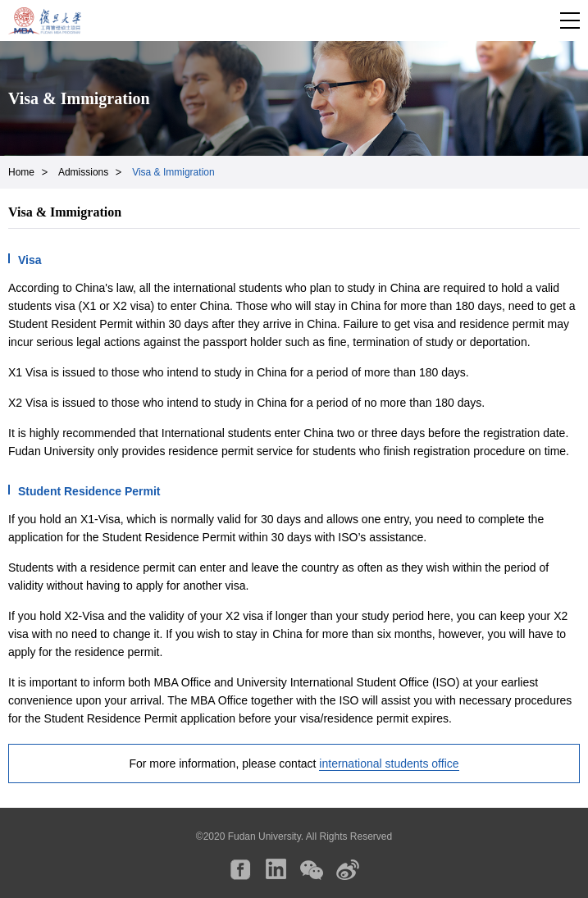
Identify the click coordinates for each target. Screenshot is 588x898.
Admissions (83, 172)
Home (21, 172)
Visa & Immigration (173, 172)
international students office (389, 764)
